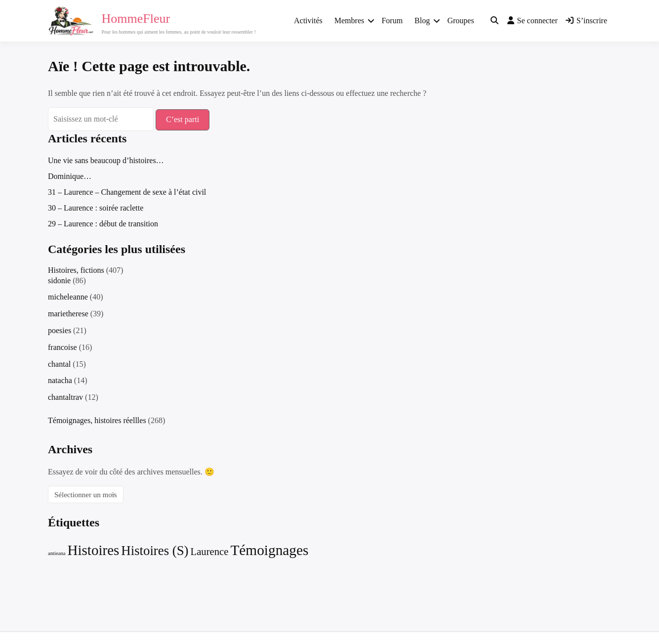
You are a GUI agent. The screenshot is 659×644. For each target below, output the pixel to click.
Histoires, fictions (76, 270)
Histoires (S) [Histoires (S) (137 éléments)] (155, 551)
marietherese (68, 314)
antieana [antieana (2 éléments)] (57, 553)
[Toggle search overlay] (494, 21)
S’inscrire (586, 21)
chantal (59, 364)
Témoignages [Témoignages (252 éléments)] (269, 550)
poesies (60, 330)
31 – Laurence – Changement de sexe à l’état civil (127, 192)
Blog (422, 21)
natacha (60, 380)
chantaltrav (65, 397)
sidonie (59, 280)
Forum (392, 21)
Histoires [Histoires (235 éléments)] (94, 550)
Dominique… (70, 176)
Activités (308, 21)
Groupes (460, 21)
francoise (62, 347)
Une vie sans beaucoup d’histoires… (106, 160)
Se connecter (533, 21)
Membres (349, 21)
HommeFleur (136, 19)
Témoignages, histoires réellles (97, 420)
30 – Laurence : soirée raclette (96, 208)
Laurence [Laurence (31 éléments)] (210, 552)
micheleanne (68, 297)
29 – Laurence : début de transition (103, 224)
